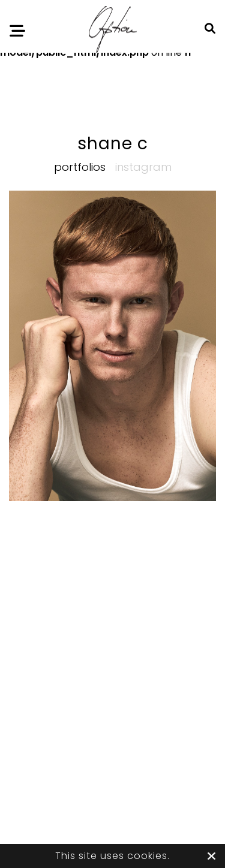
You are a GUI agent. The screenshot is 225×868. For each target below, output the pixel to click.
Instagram (143, 167)
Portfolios (80, 167)
